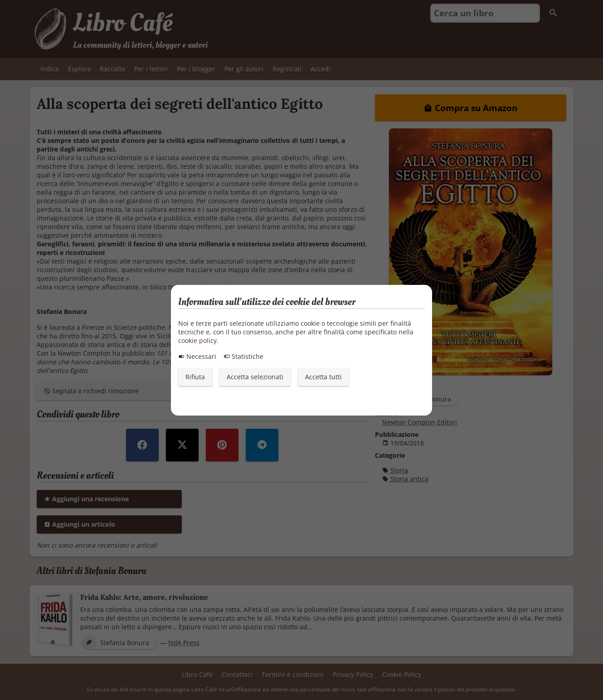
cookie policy (197, 340)
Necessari (197, 356)
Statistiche (243, 356)
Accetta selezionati (255, 377)
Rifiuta (195, 377)
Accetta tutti (323, 377)
